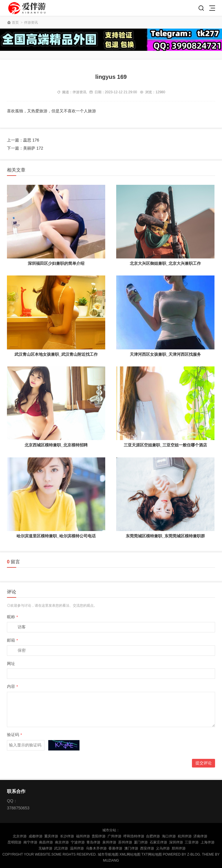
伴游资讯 (31, 23)
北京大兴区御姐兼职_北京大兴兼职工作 (165, 263)
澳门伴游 (131, 848)
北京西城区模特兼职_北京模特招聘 (56, 445)
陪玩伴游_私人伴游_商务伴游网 (28, 8)
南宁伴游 (30, 842)
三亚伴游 (192, 842)
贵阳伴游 (99, 836)
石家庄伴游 (158, 842)
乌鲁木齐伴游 (96, 848)
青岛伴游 (93, 842)
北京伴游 (20, 836)
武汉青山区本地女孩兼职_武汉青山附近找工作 (56, 354)
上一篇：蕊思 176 (23, 140)
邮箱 (12, 640)
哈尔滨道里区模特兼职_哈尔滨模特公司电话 (56, 536)
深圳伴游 (176, 842)
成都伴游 (36, 836)
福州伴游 (83, 836)
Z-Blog (194, 854)
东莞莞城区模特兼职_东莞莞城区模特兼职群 (165, 536)
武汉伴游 (61, 848)
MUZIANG (111, 860)
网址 (11, 664)
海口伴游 (169, 836)
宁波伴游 (78, 842)
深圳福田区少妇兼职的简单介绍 (56, 263)
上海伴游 (208, 842)
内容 (12, 686)
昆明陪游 (14, 842)
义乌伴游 (163, 848)
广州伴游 (114, 836)
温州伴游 (77, 848)
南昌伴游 (46, 842)
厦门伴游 (141, 842)
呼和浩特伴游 (134, 836)
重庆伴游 (51, 836)
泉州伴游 (109, 842)
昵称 (12, 617)
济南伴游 (200, 836)
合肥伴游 (153, 836)
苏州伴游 (125, 842)
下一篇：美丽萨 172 (25, 148)
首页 (15, 23)
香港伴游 (115, 848)
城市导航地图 (108, 854)
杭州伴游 (185, 836)
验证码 (14, 735)
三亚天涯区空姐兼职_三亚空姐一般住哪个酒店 (165, 445)
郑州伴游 (179, 848)
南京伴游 (62, 842)
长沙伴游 (67, 836)
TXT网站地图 (152, 854)
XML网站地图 (130, 854)
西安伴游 (147, 848)
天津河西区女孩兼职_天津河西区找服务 (165, 354)
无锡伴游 (45, 848)
